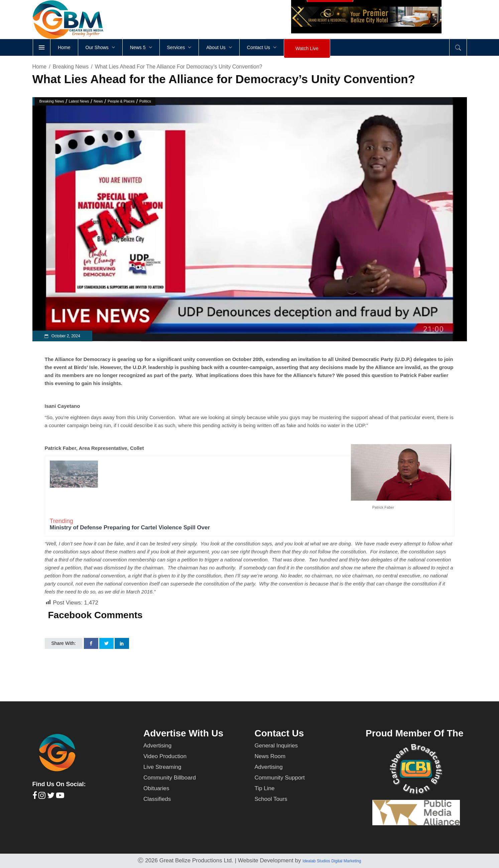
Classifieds (157, 799)
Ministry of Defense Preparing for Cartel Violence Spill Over (130, 528)
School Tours (271, 799)
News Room (270, 756)
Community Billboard (170, 778)
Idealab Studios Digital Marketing (332, 861)
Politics (145, 101)
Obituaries (156, 788)
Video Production (165, 756)
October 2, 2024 (65, 336)
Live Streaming (162, 767)
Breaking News (71, 67)
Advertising (157, 746)
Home (40, 67)
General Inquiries (276, 746)
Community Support (280, 778)
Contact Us (279, 733)
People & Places (121, 101)
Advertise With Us (183, 733)
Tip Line (265, 788)
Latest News (79, 101)
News (98, 101)
